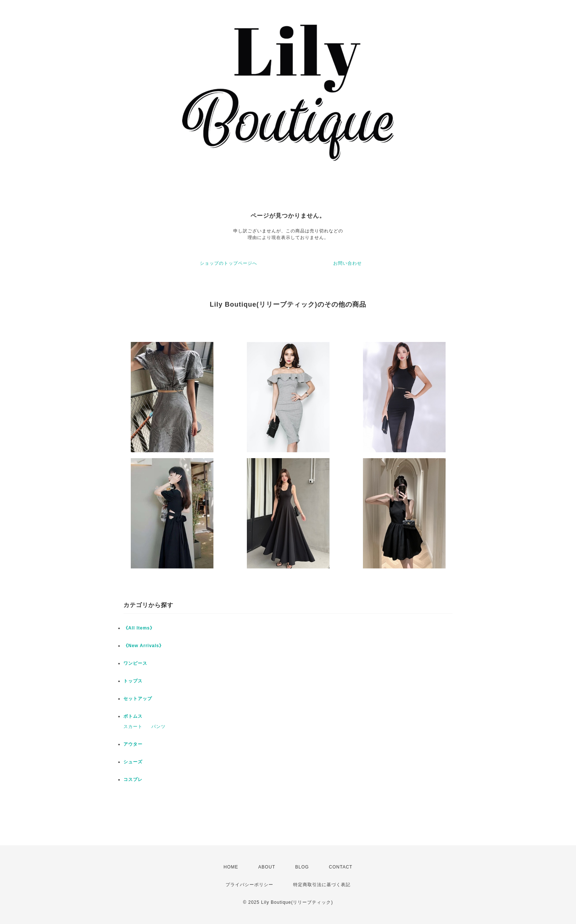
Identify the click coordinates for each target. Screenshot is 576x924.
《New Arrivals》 (144, 646)
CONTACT (341, 867)
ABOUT (267, 867)
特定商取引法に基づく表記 (322, 885)
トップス (133, 681)
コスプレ (133, 779)
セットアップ (138, 699)
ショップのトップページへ (228, 263)
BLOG (302, 867)
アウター (133, 744)
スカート (133, 727)
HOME (231, 867)
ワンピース (135, 663)
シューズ (133, 762)
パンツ (159, 727)
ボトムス (133, 716)
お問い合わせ (348, 263)
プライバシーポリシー (249, 885)
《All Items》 (139, 628)
